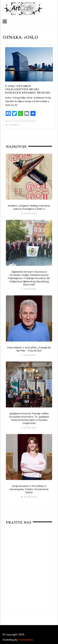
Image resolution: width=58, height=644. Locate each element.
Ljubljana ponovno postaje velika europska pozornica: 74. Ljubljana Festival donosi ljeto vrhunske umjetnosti (29, 418)
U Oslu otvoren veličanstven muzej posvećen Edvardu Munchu (29, 89)
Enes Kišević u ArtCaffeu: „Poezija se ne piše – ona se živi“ (29, 349)
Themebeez (26, 640)
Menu (5, 22)
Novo (8, 121)
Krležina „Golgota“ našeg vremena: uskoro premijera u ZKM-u (29, 207)
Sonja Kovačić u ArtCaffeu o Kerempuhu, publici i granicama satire (29, 489)
